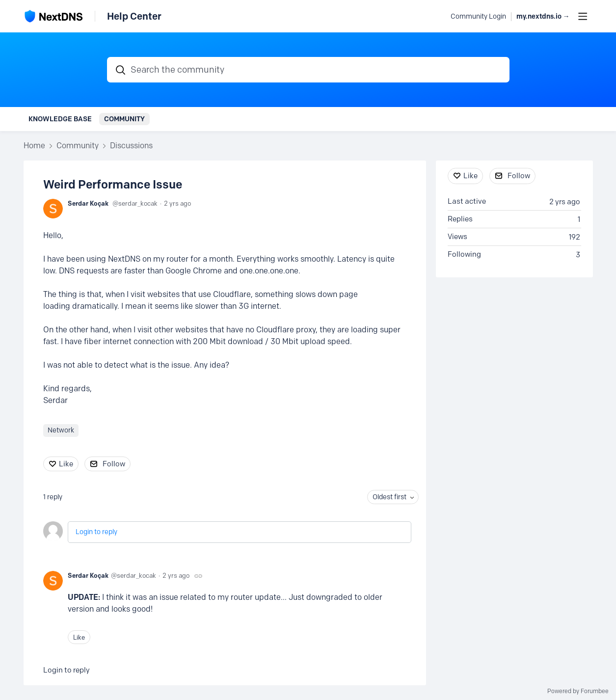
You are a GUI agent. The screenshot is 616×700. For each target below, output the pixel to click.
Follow (114, 464)
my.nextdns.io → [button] (543, 16)
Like (66, 464)
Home (34, 146)
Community (124, 119)
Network (61, 430)
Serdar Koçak (88, 203)
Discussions (131, 146)
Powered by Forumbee (578, 691)
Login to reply (96, 532)
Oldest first (389, 497)
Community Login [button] (478, 16)
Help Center (134, 16)
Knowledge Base (60, 119)
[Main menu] (583, 16)
